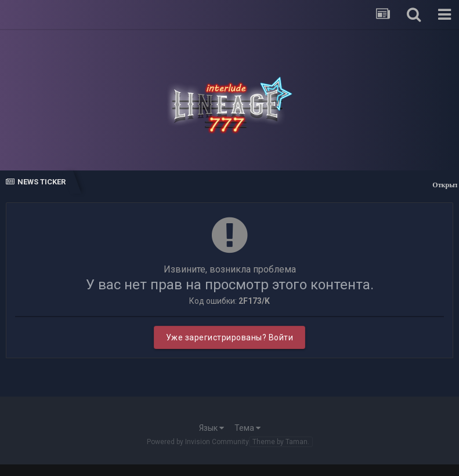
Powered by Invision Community (198, 442)
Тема (247, 428)
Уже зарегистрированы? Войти (230, 337)
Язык (212, 428)
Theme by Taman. (281, 442)
